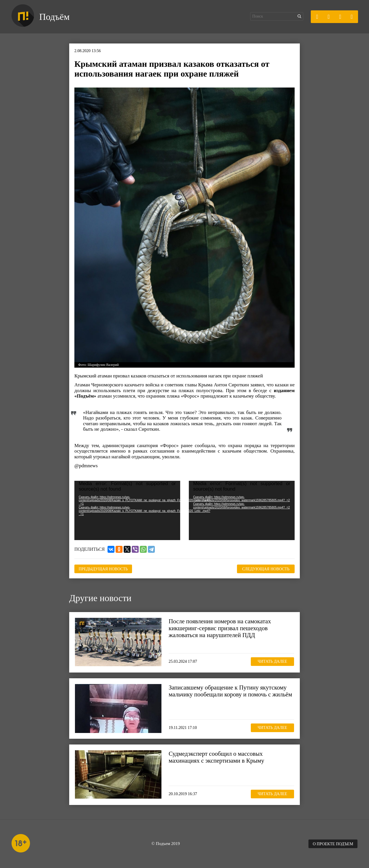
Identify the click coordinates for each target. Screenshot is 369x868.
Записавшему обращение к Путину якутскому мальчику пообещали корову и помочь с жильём (230, 691)
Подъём (54, 17)
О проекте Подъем (333, 844)
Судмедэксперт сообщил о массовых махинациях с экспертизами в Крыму (216, 757)
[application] (127, 510)
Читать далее (272, 661)
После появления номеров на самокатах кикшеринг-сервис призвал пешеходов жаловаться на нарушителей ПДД (220, 628)
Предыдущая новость (103, 569)
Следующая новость (266, 569)
